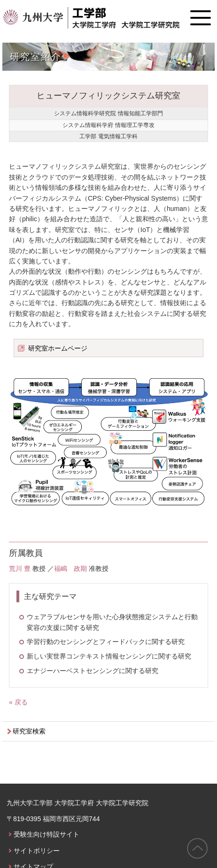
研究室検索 (29, 731)
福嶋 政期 (70, 569)
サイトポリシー (37, 851)
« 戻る (18, 702)
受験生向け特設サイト (46, 834)
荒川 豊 (20, 569)
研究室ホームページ (58, 348)
